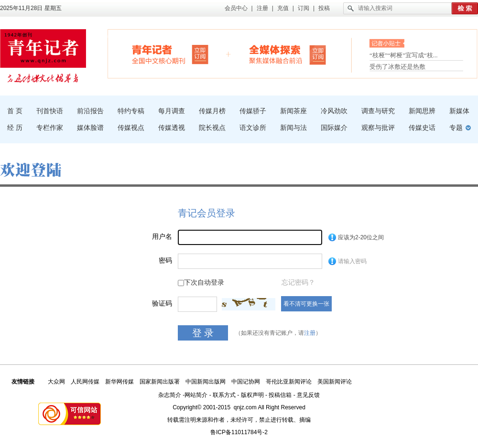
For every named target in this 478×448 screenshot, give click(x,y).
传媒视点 (131, 128)
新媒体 (459, 111)
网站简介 (196, 395)
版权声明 (252, 395)
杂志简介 (170, 395)
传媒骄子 (253, 111)
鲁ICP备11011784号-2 (239, 432)
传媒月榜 (212, 111)
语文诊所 (253, 128)
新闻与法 (293, 128)
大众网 (56, 382)
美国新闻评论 (335, 382)
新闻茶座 (293, 111)
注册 (262, 8)
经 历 (15, 128)
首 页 (15, 111)
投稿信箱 (280, 395)
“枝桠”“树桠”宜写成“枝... (404, 56)
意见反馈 (308, 395)
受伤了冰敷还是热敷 (397, 67)
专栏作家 (50, 128)
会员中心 (236, 8)
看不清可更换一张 (306, 304)
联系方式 (224, 395)
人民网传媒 (85, 382)
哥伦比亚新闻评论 (289, 382)
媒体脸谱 (90, 128)
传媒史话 (422, 128)
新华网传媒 (119, 382)
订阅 (304, 8)
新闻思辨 (422, 111)
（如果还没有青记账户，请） (278, 333)
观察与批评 (378, 128)
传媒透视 (172, 128)
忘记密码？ (298, 282)
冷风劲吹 (334, 111)
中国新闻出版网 (206, 382)
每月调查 (172, 111)
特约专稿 (131, 111)
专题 (456, 128)
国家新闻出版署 (160, 382)
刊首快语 (50, 111)
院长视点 (212, 128)
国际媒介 (334, 128)
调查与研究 (378, 111)
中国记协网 (246, 382)
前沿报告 (90, 111)
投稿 (324, 8)
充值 (283, 8)
